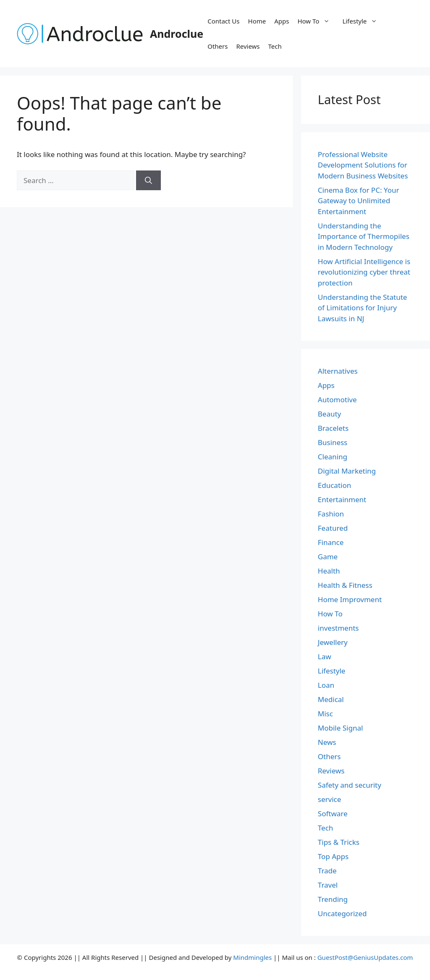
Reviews (248, 46)
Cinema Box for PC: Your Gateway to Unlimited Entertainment (359, 201)
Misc (325, 714)
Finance (331, 542)
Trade (327, 871)
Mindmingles (252, 957)
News (327, 742)
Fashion (331, 514)
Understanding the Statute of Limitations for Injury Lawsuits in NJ (363, 308)
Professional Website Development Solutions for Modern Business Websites (363, 165)
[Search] (148, 181)
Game (328, 557)
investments (338, 628)
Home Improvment (350, 599)
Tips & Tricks (339, 842)
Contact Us (223, 21)
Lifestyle (364, 21)
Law (325, 656)
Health (329, 571)
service (330, 799)
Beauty (330, 414)
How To (318, 21)
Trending (333, 899)
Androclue (177, 34)
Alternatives (338, 371)
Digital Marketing (347, 471)
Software (333, 814)
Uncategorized (342, 913)
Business (333, 442)
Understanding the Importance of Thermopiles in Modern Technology (364, 236)
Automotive (337, 400)
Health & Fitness (345, 585)
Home (257, 21)
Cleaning (333, 457)
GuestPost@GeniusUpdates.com (365, 957)
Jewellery (333, 642)
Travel (328, 885)
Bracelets (333, 428)
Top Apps (333, 856)
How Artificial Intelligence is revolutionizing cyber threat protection (364, 272)
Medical (331, 699)
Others (218, 46)
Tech (275, 46)
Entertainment (342, 499)
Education (334, 485)
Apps (282, 21)
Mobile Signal (341, 728)
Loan (326, 685)
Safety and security (350, 785)
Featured (333, 528)
